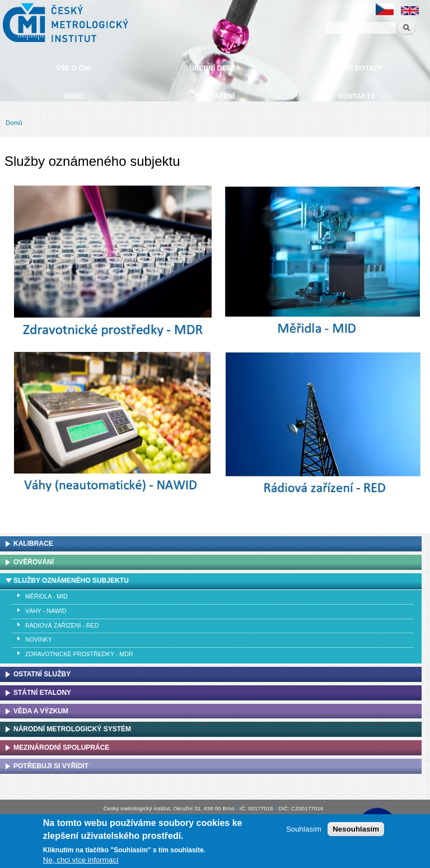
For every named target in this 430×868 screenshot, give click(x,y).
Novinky (39, 639)
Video (74, 96)
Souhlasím (304, 829)
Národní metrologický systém (72, 729)
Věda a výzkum (41, 711)
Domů (14, 123)
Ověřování (34, 562)
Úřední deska (215, 68)
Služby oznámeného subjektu (71, 581)
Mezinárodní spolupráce (61, 748)
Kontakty (357, 96)
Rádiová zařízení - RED (62, 625)
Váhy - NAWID (46, 611)
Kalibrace (33, 544)
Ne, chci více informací (81, 860)
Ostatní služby (42, 674)
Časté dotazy (356, 68)
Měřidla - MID (46, 596)
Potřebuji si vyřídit (51, 766)
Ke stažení (215, 96)
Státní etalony (42, 693)
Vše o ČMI (73, 68)
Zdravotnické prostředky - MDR (79, 654)
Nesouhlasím (356, 829)
